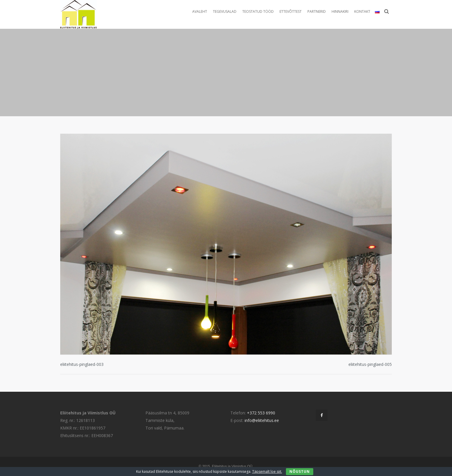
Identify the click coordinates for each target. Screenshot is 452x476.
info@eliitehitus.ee (262, 420)
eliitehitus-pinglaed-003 (82, 364)
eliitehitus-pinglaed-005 (370, 364)
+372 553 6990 (261, 413)
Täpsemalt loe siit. (267, 471)
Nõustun (300, 471)
